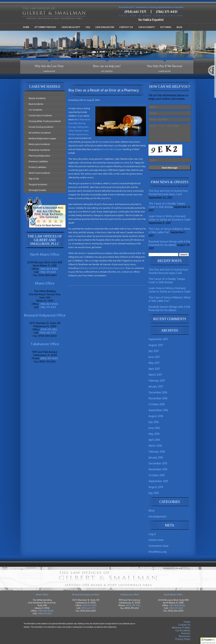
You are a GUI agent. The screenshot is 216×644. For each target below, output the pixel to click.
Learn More (49, 71)
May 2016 (154, 434)
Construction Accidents (40, 115)
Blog (179, 27)
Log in (152, 534)
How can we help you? (107, 66)
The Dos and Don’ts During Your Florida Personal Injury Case (168, 192)
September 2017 (158, 339)
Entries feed (156, 540)
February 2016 (157, 452)
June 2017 (154, 357)
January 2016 (156, 457)
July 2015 (154, 493)
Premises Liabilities (38, 161)
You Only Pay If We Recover (165, 66)
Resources (185, 636)
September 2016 (158, 410)
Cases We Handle (45, 87)
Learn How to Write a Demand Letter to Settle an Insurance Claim (170, 218)
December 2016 (158, 392)
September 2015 (158, 481)
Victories (166, 27)
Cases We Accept (71, 27)
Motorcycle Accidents (39, 144)
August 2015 (156, 487)
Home (26, 27)
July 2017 (154, 351)
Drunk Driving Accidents (41, 127)
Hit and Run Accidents (40, 133)
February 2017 (157, 381)
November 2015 (158, 469)
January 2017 (156, 386)
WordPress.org (158, 552)
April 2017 (154, 369)
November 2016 (158, 398)
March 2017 (155, 375)
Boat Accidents (36, 104)
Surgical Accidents (38, 184)
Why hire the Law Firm (49, 66)
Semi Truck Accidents (39, 173)
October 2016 (157, 404)
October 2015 (157, 475)
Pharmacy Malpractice (39, 156)
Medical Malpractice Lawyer (43, 138)
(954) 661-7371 (135, 11)
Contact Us (126, 27)
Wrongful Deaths (37, 190)
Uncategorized (157, 516)
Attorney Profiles (45, 27)
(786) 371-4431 (167, 11)
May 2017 (154, 363)
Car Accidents (147, 27)
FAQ (88, 27)
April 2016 (154, 440)
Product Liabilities (38, 167)
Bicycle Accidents (37, 98)
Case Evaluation (105, 27)
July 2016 (154, 422)
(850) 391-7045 (49, 358)
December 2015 (158, 463)
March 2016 (155, 446)
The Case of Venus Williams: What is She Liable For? (169, 230)
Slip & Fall (34, 179)
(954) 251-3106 (49, 329)
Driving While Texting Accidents (45, 121)
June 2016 (154, 428)
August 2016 (156, 416)
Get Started (107, 71)
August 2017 (156, 345)
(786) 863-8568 (49, 269)
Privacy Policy (183, 639)
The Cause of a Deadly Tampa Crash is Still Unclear (167, 205)
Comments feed (158, 546)
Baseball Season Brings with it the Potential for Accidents (169, 243)
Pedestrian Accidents (39, 150)
